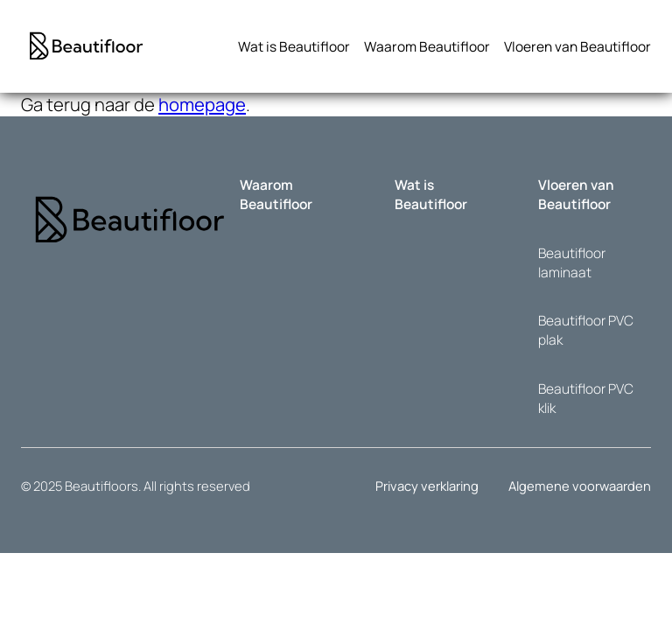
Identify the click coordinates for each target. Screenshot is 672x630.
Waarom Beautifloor (276, 194)
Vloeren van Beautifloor (576, 194)
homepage (202, 104)
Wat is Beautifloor (431, 194)
